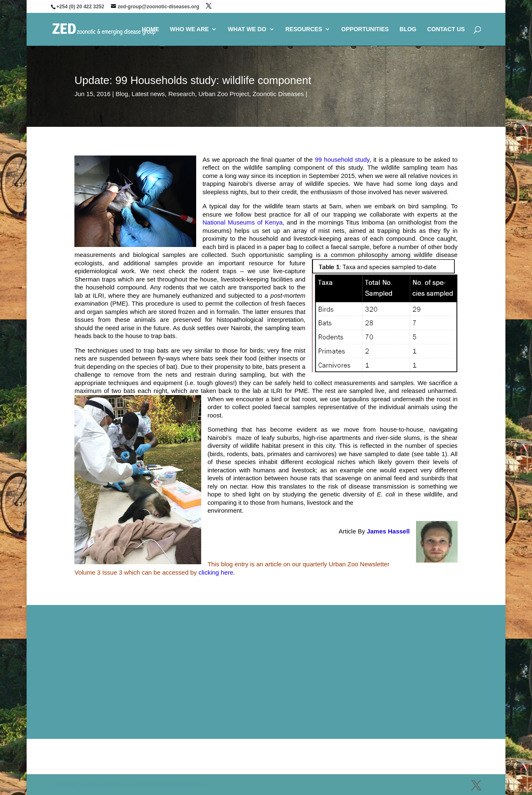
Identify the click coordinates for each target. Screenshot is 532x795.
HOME (150, 29)
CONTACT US (446, 29)
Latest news (148, 94)
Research (182, 94)
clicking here (216, 572)
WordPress (191, 784)
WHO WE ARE (190, 29)
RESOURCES (304, 29)
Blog (122, 94)
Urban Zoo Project (224, 94)
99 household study (342, 159)
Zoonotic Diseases (278, 94)
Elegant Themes (111, 784)
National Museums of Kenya (243, 222)
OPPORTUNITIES (365, 29)
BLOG (408, 29)
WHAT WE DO (247, 29)
